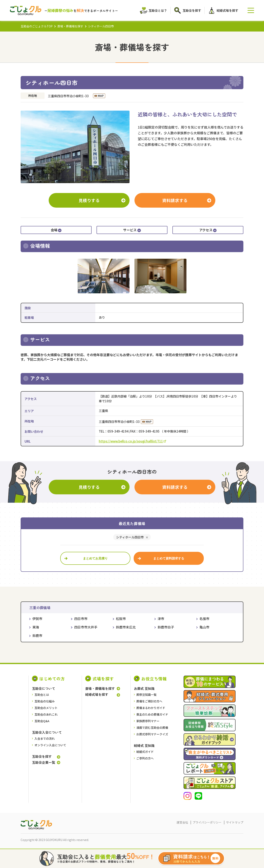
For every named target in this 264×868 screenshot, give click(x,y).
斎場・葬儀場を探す (70, 26)
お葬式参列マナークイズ (152, 734)
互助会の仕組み (45, 701)
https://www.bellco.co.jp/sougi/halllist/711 (132, 441)
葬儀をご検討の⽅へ (149, 701)
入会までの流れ (45, 738)
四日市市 (81, 619)
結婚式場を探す (97, 694)
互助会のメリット (46, 708)
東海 (36, 627)
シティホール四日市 (130, 537)
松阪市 (121, 619)
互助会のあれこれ (46, 714)
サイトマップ (235, 822)
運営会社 (182, 822)
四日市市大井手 (86, 627)
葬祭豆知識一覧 (146, 695)
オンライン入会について (50, 745)
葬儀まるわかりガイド (151, 708)
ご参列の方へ (145, 758)
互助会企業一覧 (44, 762)
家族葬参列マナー (148, 721)
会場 (56, 230)
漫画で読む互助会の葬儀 (152, 728)
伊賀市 (37, 619)
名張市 (204, 619)
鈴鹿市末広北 (126, 627)
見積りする (89, 200)
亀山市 (204, 627)
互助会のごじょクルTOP (37, 26)
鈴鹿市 (37, 635)
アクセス (208, 230)
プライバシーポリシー (207, 822)
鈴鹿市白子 (166, 627)
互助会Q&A (42, 721)
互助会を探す (42, 756)
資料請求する (175, 200)
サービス (132, 230)
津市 (161, 619)
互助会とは (42, 695)
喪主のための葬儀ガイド (152, 714)
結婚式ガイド (145, 752)
